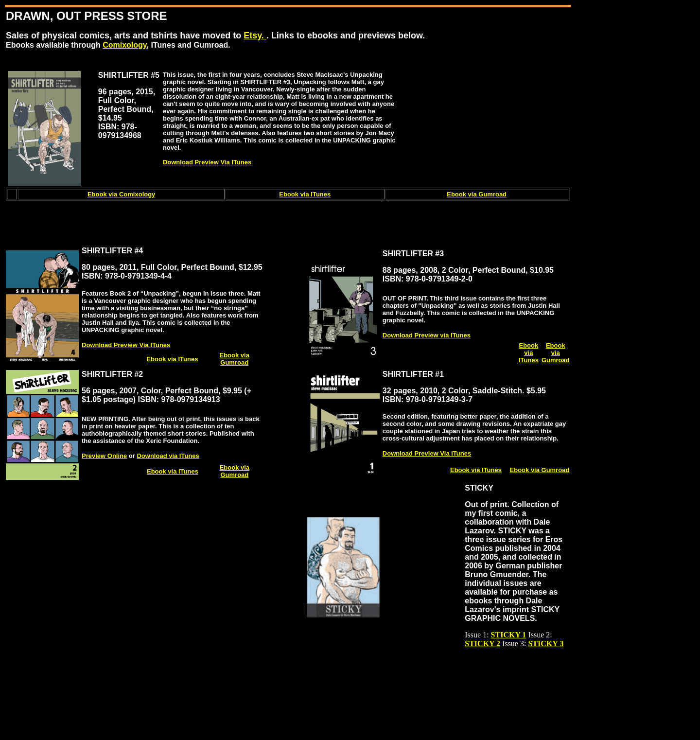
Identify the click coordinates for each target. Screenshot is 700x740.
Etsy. (255, 35)
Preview (104, 456)
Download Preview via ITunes (427, 335)
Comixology (124, 45)
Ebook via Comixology (121, 194)
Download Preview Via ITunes (207, 162)
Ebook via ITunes (305, 194)
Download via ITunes (168, 456)
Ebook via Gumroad (477, 194)
